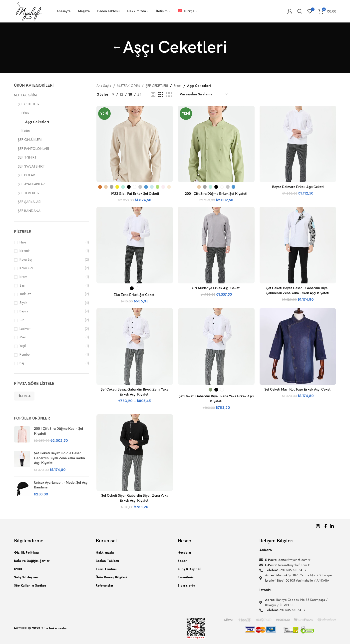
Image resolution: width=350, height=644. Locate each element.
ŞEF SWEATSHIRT (31, 166)
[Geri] (117, 48)
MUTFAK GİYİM (25, 95)
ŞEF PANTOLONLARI (33, 149)
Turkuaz (25, 294)
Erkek (25, 113)
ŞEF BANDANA (29, 211)
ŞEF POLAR (26, 175)
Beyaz (24, 311)
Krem (23, 277)
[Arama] (300, 11)
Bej (22, 363)
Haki (23, 242)
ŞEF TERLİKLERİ (29, 193)
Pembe (24, 354)
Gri (22, 320)
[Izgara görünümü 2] (153, 95)
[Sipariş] (204, 95)
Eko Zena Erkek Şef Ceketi (135, 295)
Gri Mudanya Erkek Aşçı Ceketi (216, 288)
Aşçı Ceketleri (37, 122)
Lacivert (25, 329)
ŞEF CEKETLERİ (29, 104)
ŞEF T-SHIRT (27, 157)
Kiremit (24, 251)
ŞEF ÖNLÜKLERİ (30, 140)
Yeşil (23, 346)
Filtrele (24, 396)
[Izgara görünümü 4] (169, 95)
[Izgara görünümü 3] (161, 95)
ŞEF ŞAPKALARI (29, 202)
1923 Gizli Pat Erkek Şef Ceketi (135, 194)
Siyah (23, 303)
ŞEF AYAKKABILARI (32, 184)
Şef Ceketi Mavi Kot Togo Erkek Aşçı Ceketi (298, 389)
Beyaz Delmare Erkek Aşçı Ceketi (298, 187)
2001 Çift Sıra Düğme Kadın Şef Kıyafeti (59, 431)
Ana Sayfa (104, 86)
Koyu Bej (26, 260)
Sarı (22, 286)
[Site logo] (29, 11)
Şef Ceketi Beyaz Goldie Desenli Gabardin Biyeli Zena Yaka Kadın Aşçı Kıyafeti (59, 458)
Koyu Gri (26, 268)
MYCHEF (20, 628)
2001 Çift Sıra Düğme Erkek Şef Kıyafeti (216, 194)
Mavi (23, 337)
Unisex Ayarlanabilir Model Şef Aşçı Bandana (61, 485)
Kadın (26, 131)
